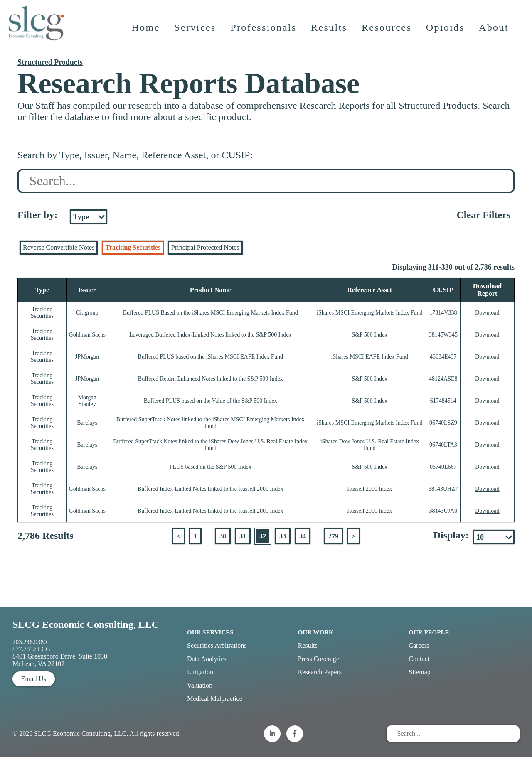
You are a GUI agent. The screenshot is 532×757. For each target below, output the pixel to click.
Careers (419, 645)
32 (263, 536)
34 (303, 536)
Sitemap (419, 672)
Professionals (265, 35)
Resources (388, 35)
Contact (419, 659)
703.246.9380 (30, 642)
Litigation (200, 672)
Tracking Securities (133, 247)
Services (196, 35)
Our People (429, 632)
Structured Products (50, 62)
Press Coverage (319, 659)
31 (243, 536)
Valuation (200, 685)
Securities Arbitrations (217, 645)
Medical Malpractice (215, 699)
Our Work (316, 632)
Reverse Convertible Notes (59, 247)
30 (223, 536)
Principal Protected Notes (205, 247)
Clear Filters (483, 215)
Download (487, 313)
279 (333, 536)
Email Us (34, 679)
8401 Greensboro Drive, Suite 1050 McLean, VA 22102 (60, 660)
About (495, 35)
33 (283, 536)
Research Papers (320, 672)
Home (147, 35)
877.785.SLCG (31, 649)
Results (330, 35)
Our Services (210, 632)
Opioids (447, 35)
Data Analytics (207, 659)
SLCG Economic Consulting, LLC (86, 624)
